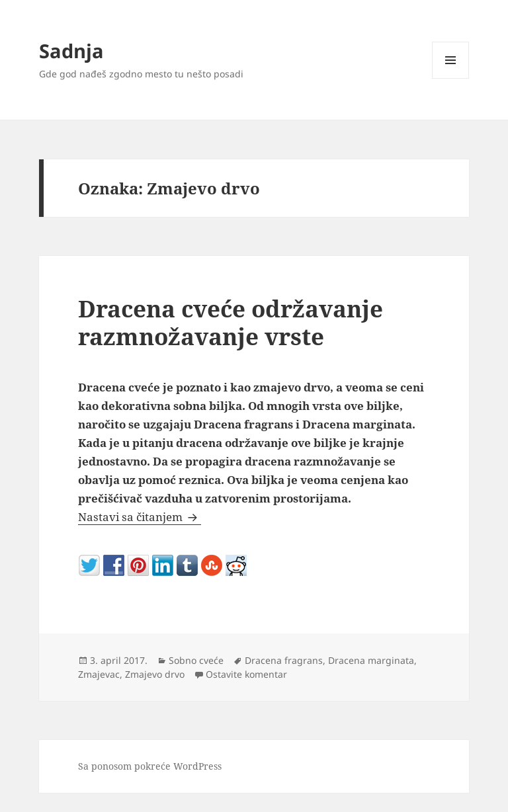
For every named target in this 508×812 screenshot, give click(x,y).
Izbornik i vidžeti (451, 78)
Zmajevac (99, 674)
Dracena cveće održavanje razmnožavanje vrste (231, 322)
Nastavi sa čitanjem (140, 517)
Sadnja (71, 51)
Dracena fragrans (284, 660)
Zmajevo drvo (155, 674)
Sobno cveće (196, 660)
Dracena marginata (371, 660)
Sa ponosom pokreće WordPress (150, 766)
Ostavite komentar (246, 674)
